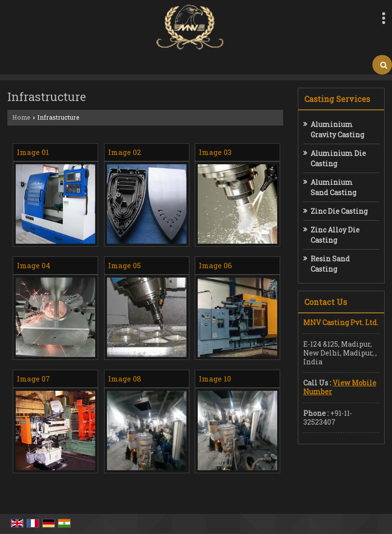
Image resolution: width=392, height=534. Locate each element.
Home (21, 117)
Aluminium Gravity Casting (337, 129)
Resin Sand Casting (330, 264)
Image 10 (215, 379)
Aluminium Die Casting (338, 158)
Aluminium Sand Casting (333, 187)
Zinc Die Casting (339, 211)
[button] (340, 387)
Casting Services (337, 99)
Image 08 (125, 379)
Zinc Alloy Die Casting (335, 235)
